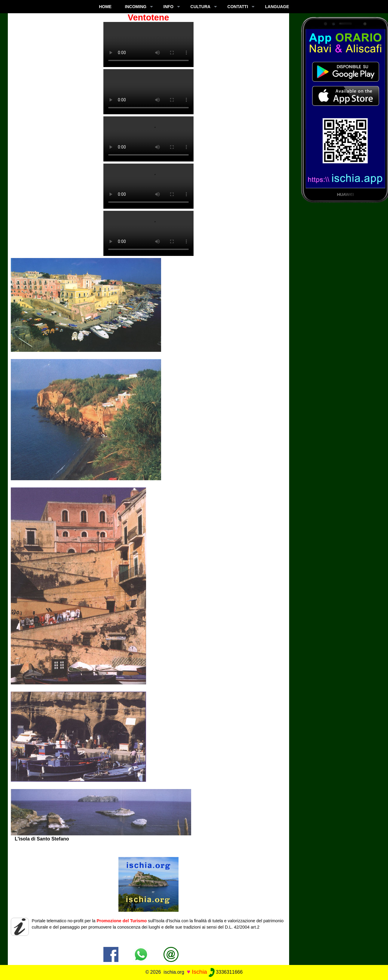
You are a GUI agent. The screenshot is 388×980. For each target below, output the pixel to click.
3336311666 (226, 972)
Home (105, 7)
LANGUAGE (277, 7)
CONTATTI (238, 7)
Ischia (199, 972)
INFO (168, 7)
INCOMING (136, 7)
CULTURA (201, 7)
